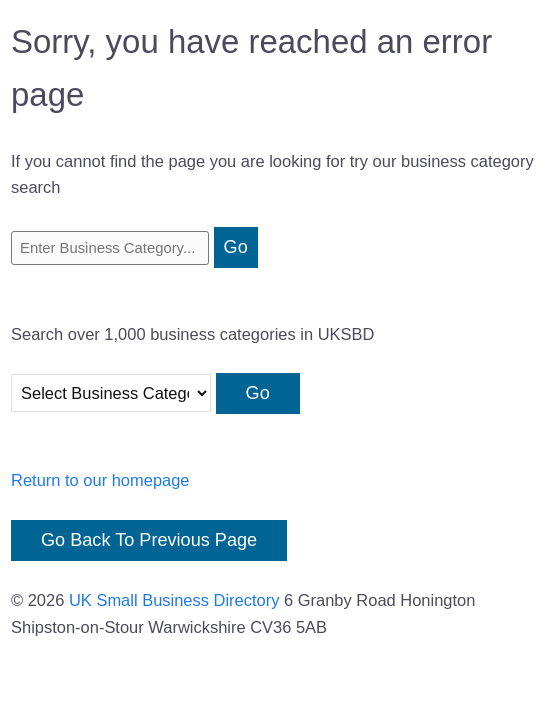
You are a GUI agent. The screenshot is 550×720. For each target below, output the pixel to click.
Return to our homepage (100, 480)
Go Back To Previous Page (149, 540)
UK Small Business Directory (174, 600)
